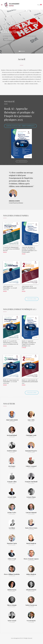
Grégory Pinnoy (31, 497)
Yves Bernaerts (31, 621)
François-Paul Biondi (31, 482)
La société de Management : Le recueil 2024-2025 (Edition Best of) (11, 249)
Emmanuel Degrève (31, 451)
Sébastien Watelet (31, 590)
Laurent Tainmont (31, 513)
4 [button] (24, 51)
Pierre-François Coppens (31, 559)
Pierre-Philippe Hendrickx (12, 574)
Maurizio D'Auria (12, 543)
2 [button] (22, 51)
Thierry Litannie (12, 605)
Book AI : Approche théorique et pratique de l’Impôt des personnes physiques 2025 (19, 114)
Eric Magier (12, 466)
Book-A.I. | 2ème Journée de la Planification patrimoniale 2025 (30, 382)
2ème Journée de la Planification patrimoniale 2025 (29, 288)
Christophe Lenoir (31, 435)
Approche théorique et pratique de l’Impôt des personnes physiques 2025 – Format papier (30, 250)
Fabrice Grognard (31, 466)
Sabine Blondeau (31, 574)
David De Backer (12, 451)
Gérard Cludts (12, 497)
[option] (21, 32)
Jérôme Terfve (12, 513)
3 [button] (23, 51)
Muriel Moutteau (31, 543)
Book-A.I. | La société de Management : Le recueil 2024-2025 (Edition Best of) (11, 343)
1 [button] (20, 51)
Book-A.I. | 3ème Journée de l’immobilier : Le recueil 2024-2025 (11, 382)
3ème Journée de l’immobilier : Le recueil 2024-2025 (10, 288)
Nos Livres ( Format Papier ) (16, 216)
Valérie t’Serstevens (31, 605)
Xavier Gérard (12, 621)
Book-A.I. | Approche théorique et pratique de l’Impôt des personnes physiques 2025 (29, 343)
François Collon (12, 482)
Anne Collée (31, 420)
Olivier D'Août (12, 559)
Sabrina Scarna (12, 590)
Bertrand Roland (12, 435)
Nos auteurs (9, 404)
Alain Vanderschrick (12, 420)
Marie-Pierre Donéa (31, 528)
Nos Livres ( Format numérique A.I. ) (20, 309)
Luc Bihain (12, 528)
